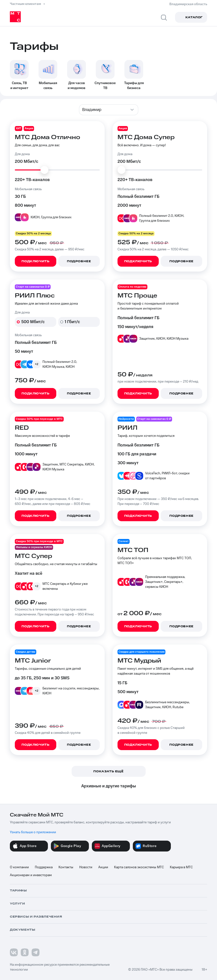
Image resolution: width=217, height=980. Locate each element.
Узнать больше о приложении (33, 832)
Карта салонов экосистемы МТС (139, 867)
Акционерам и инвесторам (31, 875)
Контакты (66, 867)
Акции (103, 867)
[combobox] (109, 110)
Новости (86, 867)
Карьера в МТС (181, 867)
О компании (19, 867)
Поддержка (44, 867)
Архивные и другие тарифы (109, 786)
